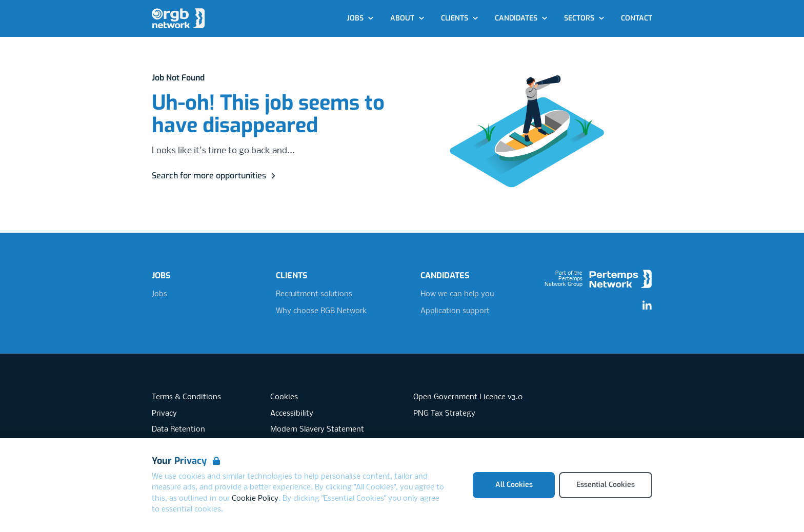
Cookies (284, 397)
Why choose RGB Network (321, 311)
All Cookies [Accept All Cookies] (514, 485)
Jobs (159, 294)
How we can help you (457, 294)
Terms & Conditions (186, 397)
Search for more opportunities (215, 176)
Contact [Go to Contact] (637, 18)
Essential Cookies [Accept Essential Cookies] (606, 485)
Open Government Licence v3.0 (468, 397)
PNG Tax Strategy (444, 414)
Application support (455, 311)
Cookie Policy (255, 499)
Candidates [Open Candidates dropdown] (521, 18)
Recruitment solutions (314, 294)
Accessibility (292, 414)
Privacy (164, 414)
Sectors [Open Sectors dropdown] (584, 18)
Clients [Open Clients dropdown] (460, 18)
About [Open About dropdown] (407, 18)
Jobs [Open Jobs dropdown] (360, 18)
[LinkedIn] (647, 306)
